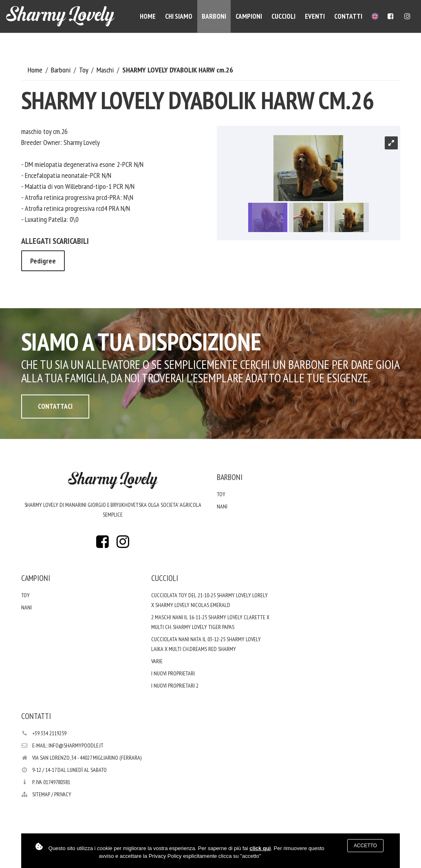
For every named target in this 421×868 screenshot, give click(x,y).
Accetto (365, 846)
